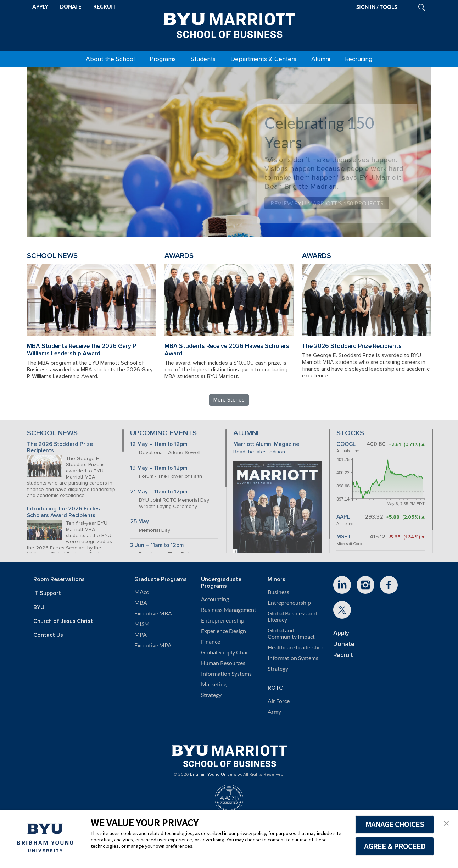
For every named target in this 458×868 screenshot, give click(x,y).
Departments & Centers (263, 59)
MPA (141, 635)
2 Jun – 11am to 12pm (157, 545)
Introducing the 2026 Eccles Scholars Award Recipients (63, 512)
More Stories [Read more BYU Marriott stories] (229, 400)
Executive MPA (153, 645)
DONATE (71, 7)
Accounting (215, 599)
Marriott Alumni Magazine (266, 444)
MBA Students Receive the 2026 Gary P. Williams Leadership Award (82, 350)
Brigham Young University (216, 775)
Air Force (279, 701)
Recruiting (359, 59)
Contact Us (48, 635)
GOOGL (346, 444)
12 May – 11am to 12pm (159, 444)
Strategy (211, 695)
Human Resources (223, 663)
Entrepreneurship (223, 620)
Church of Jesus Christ (63, 621)
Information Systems (226, 674)
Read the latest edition (259, 452)
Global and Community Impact (291, 634)
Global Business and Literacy (292, 617)
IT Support (47, 593)
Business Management (229, 610)
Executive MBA (153, 613)
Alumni (321, 59)
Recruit (343, 655)
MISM (142, 624)
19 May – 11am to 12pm (159, 468)
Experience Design (224, 631)
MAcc (141, 592)
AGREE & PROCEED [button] (395, 846)
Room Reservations (59, 579)
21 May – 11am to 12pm (159, 492)
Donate (344, 644)
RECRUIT (105, 7)
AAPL (343, 517)
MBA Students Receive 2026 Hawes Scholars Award (227, 350)
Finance (211, 642)
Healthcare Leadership (295, 647)
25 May (139, 522)
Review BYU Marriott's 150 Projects (327, 203)
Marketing (214, 684)
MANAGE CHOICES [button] (395, 824)
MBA (141, 603)
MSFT (344, 537)
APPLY (40, 7)
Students (203, 59)
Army (274, 712)
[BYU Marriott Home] (229, 24)
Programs (163, 59)
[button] (446, 823)
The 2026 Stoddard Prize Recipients (352, 346)
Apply (341, 633)
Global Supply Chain (226, 652)
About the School (110, 59)
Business (278, 592)
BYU (39, 607)
